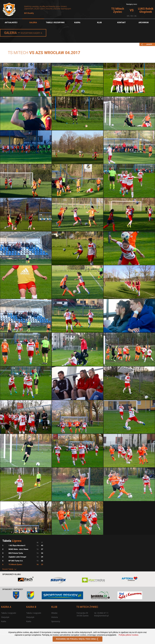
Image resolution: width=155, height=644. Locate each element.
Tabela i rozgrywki (9, 613)
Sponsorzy (56, 621)
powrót (146, 44)
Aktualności (11, 23)
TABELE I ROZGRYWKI (55, 23)
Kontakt (122, 23)
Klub (99, 23)
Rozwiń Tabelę (10, 569)
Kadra (77, 23)
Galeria (33, 23)
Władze (54, 613)
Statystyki (5, 617)
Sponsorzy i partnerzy (13, 589)
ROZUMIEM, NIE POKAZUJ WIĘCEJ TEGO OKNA (77, 639)
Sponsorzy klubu (12, 574)
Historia (55, 617)
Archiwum (144, 23)
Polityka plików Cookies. (129, 635)
